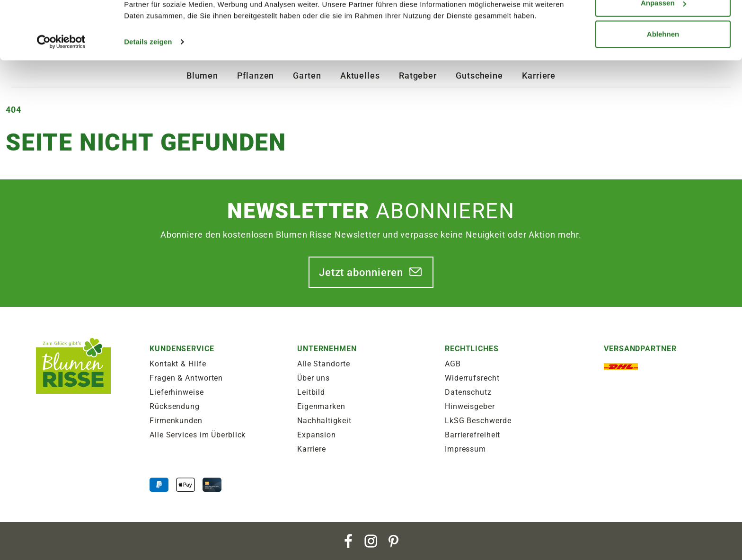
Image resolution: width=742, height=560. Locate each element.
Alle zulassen (663, 25)
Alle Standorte (324, 364)
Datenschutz (468, 392)
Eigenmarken (321, 406)
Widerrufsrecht (472, 378)
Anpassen (663, 56)
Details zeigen (148, 94)
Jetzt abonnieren (361, 272)
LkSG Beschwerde (478, 421)
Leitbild (311, 392)
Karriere (312, 449)
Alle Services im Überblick (198, 435)
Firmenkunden (176, 421)
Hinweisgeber (470, 406)
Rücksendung (175, 406)
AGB (453, 364)
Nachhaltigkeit (324, 421)
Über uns (314, 378)
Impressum (465, 449)
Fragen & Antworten (186, 378)
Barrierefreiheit (473, 435)
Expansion (317, 435)
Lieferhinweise (177, 392)
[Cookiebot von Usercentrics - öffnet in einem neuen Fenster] (61, 95)
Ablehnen (663, 87)
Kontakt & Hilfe (178, 364)
